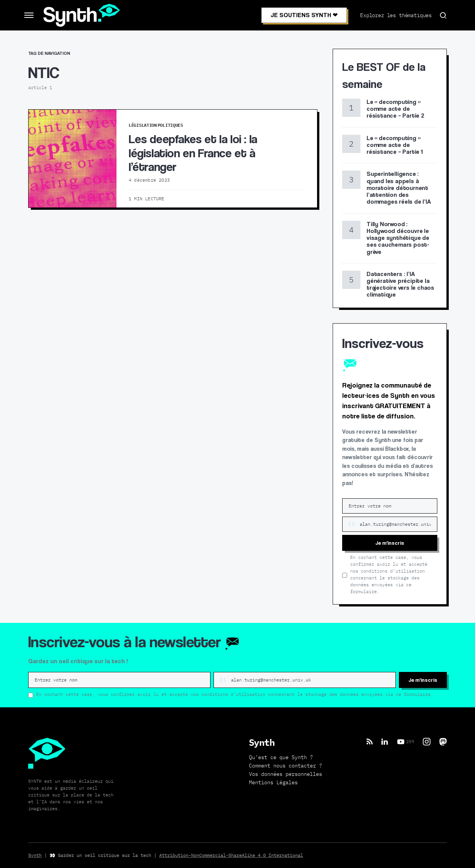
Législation (143, 125)
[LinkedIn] (385, 742)
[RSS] (370, 742)
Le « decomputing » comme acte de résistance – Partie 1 (395, 145)
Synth (35, 855)
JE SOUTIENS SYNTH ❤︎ (304, 15)
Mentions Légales (273, 782)
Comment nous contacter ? (285, 766)
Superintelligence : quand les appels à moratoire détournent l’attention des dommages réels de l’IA (399, 188)
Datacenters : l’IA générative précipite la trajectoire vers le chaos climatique (400, 284)
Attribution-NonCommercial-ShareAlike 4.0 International (231, 855)
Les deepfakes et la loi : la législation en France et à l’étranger (193, 152)
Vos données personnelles (285, 774)
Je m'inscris (390, 543)
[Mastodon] (443, 742)
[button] (29, 15)
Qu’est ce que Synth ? (281, 757)
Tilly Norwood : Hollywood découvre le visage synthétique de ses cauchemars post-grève (398, 238)
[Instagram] (427, 742)
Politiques (170, 125)
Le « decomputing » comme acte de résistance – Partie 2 (395, 109)
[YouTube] (406, 742)
